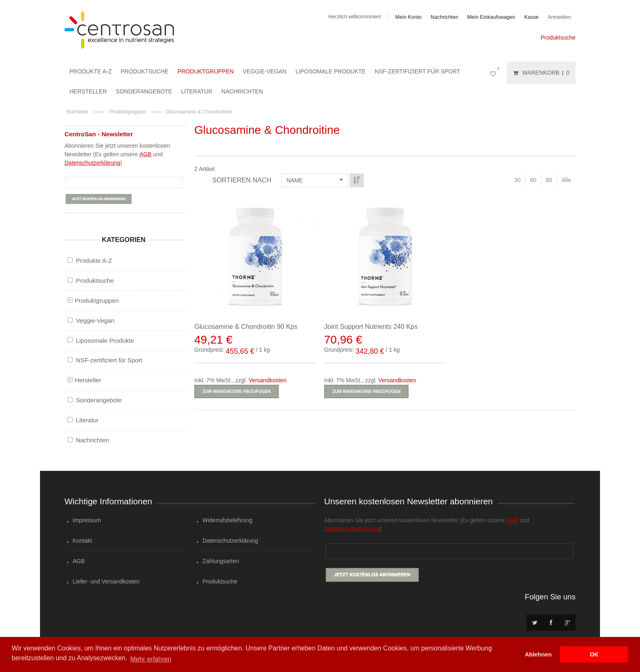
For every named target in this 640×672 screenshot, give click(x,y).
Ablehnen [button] (538, 654)
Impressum (87, 520)
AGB (146, 154)
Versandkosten (268, 380)
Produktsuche (558, 38)
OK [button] (594, 654)
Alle (566, 180)
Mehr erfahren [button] (151, 659)
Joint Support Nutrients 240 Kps (371, 326)
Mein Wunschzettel (495, 73)
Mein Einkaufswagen (491, 17)
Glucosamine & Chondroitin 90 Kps (246, 326)
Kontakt (82, 541)
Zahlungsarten (221, 561)
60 (533, 180)
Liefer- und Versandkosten (106, 581)
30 (518, 180)
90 (549, 180)
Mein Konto (408, 17)
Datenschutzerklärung (92, 163)
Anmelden (559, 17)
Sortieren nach (242, 180)
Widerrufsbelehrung (227, 520)
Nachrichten (444, 17)
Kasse (531, 17)
